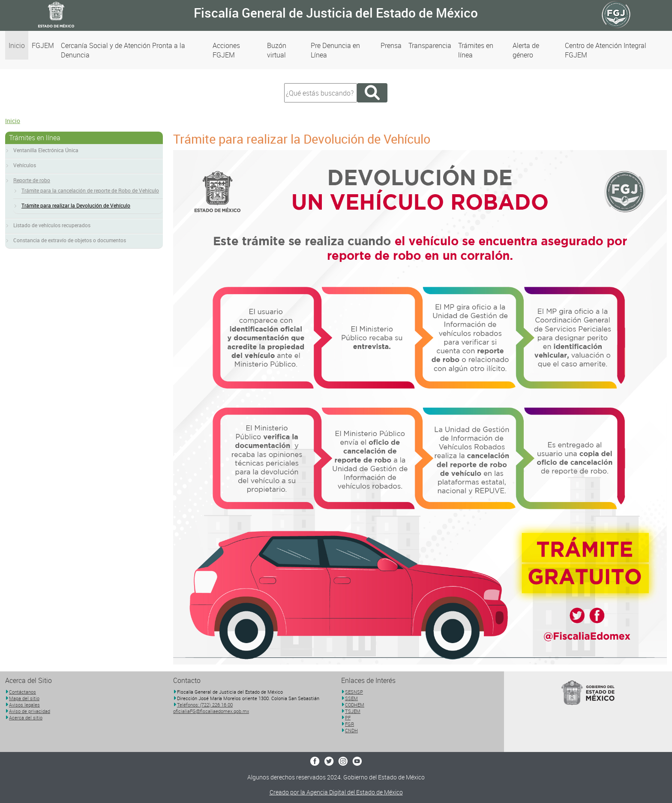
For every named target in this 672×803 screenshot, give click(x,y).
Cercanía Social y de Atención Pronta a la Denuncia (123, 50)
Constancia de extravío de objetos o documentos (70, 240)
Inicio (17, 45)
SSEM (351, 698)
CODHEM (355, 705)
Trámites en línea (476, 50)
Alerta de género (526, 50)
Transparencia (430, 45)
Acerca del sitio (26, 717)
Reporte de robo (32, 180)
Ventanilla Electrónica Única (46, 150)
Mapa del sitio (24, 698)
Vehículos (25, 165)
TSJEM (353, 711)
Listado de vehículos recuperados (52, 225)
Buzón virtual (277, 50)
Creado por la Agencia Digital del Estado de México (336, 792)
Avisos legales (24, 705)
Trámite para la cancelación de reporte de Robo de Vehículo (90, 190)
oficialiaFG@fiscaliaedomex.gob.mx (211, 711)
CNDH (351, 730)
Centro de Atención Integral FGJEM (606, 50)
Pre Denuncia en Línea (335, 50)
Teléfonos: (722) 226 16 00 (205, 705)
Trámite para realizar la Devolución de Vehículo (76, 205)
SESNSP (354, 692)
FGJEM (43, 45)
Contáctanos (22, 692)
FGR (349, 724)
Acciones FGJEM (226, 50)
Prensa (391, 45)
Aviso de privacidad (30, 711)
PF (348, 717)
